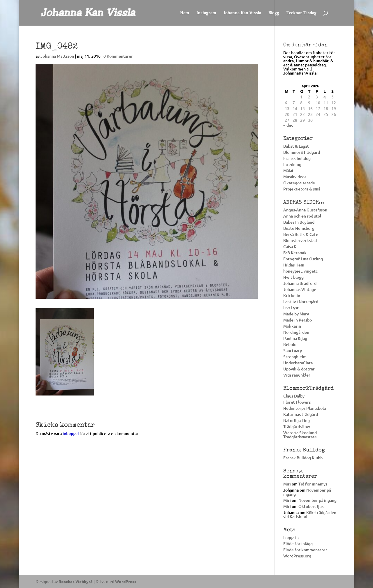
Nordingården (296, 332)
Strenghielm (295, 357)
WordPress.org (297, 556)
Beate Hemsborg (299, 228)
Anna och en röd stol (302, 216)
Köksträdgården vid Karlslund (310, 514)
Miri (287, 484)
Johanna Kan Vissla (242, 13)
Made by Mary (296, 314)
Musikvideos (295, 177)
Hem (185, 13)
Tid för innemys (313, 484)
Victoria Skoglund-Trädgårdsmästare (301, 435)
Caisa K (290, 247)
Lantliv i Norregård (301, 302)
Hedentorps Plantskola (305, 408)
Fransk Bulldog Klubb (303, 458)
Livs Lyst (291, 308)
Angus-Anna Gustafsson (305, 210)
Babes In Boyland (299, 222)
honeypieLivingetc (300, 271)
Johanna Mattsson (57, 56)
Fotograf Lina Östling (303, 259)
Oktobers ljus (311, 506)
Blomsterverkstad (300, 240)
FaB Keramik (295, 253)
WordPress (126, 581)
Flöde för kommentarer (305, 550)
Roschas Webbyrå (76, 581)
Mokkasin (292, 326)
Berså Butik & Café (301, 234)
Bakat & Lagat (296, 146)
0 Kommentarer (118, 56)
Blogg (274, 13)
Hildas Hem (294, 265)
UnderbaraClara (298, 363)
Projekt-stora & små (302, 189)
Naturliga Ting (297, 420)
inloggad (71, 434)
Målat (288, 171)
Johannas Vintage (300, 289)
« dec (288, 125)
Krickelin (292, 295)
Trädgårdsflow (297, 427)
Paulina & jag (295, 338)
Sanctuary (293, 350)
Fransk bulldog (297, 158)
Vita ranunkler (297, 375)
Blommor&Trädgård (302, 152)
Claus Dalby (294, 396)
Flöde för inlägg (298, 544)
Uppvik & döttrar (299, 369)
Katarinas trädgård (301, 414)
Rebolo (290, 344)
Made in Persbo (298, 320)
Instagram (206, 13)
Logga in (291, 537)
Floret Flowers (297, 402)
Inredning (292, 164)
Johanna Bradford (300, 283)
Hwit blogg (293, 277)
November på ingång (307, 492)
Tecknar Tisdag (301, 13)
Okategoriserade (299, 183)
